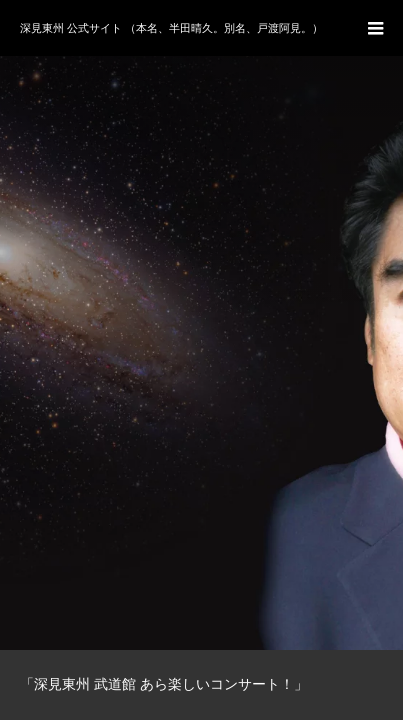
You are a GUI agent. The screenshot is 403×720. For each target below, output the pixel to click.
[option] (201, 325)
